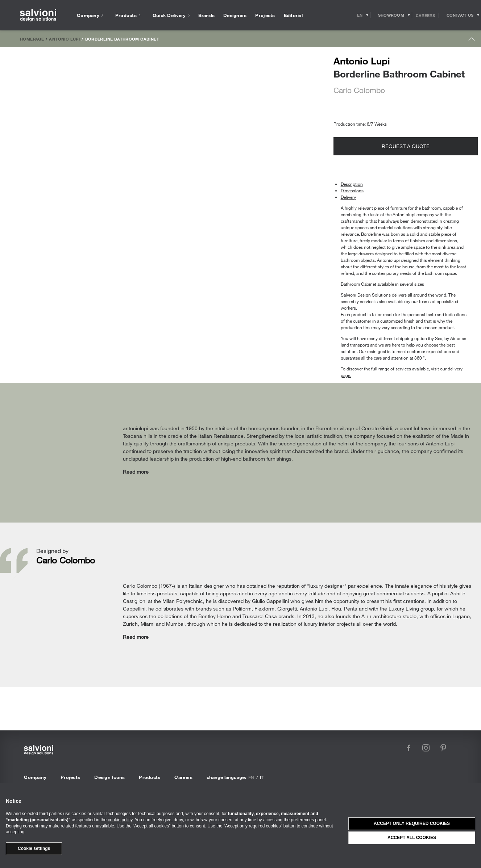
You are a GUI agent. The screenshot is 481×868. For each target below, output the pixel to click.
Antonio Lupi (64, 39)
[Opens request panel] (460, 15)
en (251, 777)
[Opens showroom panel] (391, 15)
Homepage (32, 39)
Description (352, 184)
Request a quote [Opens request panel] (406, 146)
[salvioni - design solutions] (38, 15)
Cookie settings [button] (34, 848)
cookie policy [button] (120, 820)
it (262, 777)
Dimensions (352, 190)
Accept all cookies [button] (412, 838)
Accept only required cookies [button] (412, 823)
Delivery (348, 197)
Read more (136, 472)
